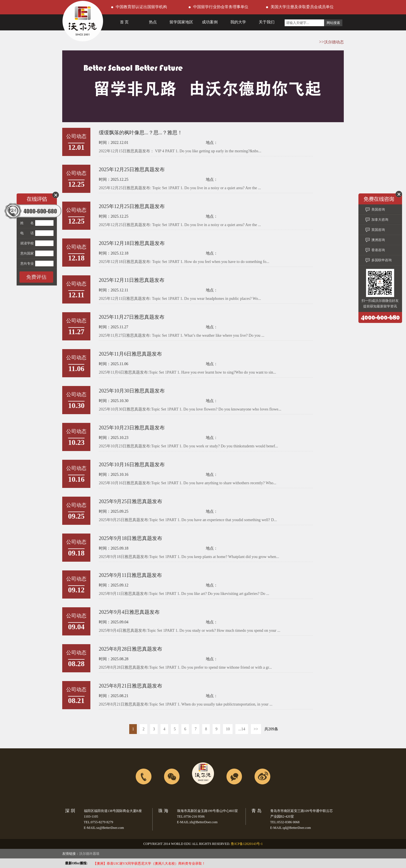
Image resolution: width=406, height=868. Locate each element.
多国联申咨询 (382, 260)
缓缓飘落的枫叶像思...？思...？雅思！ (141, 133)
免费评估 (36, 277)
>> (256, 729)
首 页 (124, 22)
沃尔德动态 (334, 42)
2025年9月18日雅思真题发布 (130, 538)
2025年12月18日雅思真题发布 (132, 243)
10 (228, 729)
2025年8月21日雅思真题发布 (130, 686)
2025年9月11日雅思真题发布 (130, 575)
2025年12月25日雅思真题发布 (132, 169)
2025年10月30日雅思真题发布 (132, 391)
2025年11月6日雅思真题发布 (130, 354)
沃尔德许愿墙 (89, 854)
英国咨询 (378, 230)
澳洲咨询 (378, 240)
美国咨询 (378, 209)
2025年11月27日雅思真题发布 (132, 317)
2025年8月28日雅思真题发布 (130, 649)
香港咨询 (378, 250)
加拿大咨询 (380, 220)
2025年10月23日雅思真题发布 (132, 428)
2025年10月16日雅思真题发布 (132, 465)
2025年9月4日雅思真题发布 (129, 612)
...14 (242, 729)
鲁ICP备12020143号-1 (247, 844)
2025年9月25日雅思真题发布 (130, 501)
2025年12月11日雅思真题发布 (132, 280)
